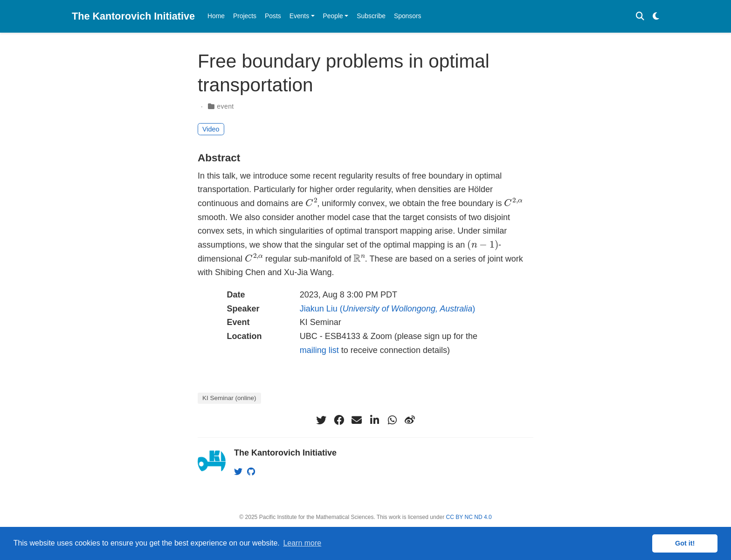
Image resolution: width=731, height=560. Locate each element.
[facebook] (339, 420)
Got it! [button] (685, 543)
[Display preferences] (656, 17)
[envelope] (357, 420)
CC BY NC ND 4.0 (469, 517)
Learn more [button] (302, 543)
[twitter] (321, 420)
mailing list (319, 350)
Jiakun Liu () (388, 309)
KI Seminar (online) (229, 398)
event (225, 106)
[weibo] (410, 420)
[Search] (640, 17)
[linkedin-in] (374, 420)
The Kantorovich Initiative (133, 16)
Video (211, 129)
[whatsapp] (392, 420)
